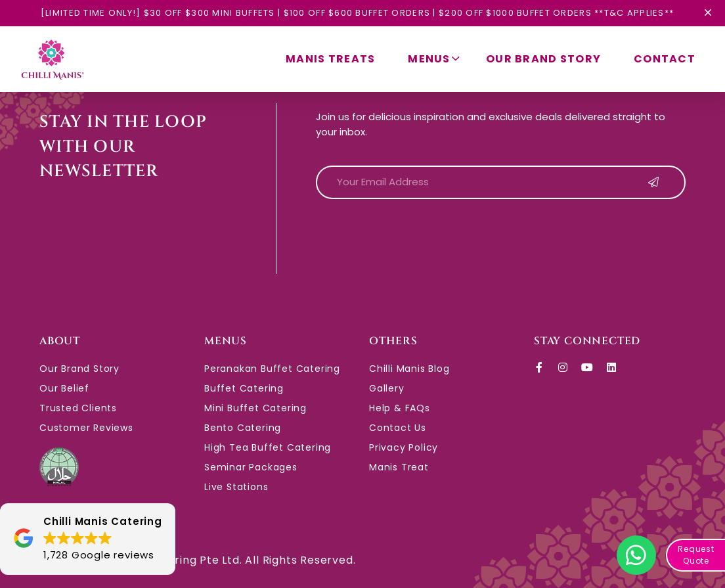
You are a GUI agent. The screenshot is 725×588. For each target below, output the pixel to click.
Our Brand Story (543, 59)
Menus (434, 59)
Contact (665, 59)
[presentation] (416, 235)
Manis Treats (330, 59)
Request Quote (696, 555)
